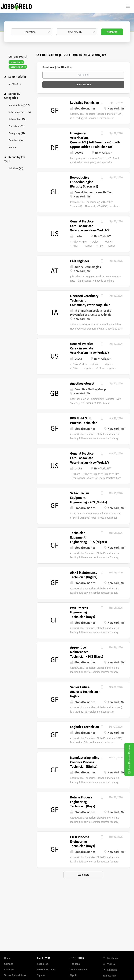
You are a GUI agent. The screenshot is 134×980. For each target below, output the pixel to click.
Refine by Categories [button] (12, 96)
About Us (9, 970)
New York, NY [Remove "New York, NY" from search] (17, 67)
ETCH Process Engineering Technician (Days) (83, 842)
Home (7, 958)
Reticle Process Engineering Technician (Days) (83, 802)
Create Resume (78, 970)
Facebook (113, 958)
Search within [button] (17, 77)
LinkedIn (112, 970)
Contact (8, 964)
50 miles (14, 84)
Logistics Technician (85, 103)
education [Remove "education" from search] (16, 62)
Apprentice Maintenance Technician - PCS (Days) (87, 652)
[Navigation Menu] (128, 6)
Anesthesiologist (82, 384)
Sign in (41, 975)
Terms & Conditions (15, 975)
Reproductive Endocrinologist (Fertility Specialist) (84, 182)
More (11, 147)
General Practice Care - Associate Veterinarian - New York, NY (90, 226)
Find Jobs (112, 32)
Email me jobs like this (57, 67)
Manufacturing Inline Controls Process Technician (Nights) (85, 762)
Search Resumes (46, 970)
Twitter (111, 964)
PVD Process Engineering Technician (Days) (83, 612)
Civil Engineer (80, 261)
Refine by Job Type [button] (15, 159)
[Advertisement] (67, 920)
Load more (83, 875)
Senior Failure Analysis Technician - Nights (85, 692)
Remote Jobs (109, 976)
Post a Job (43, 964)
